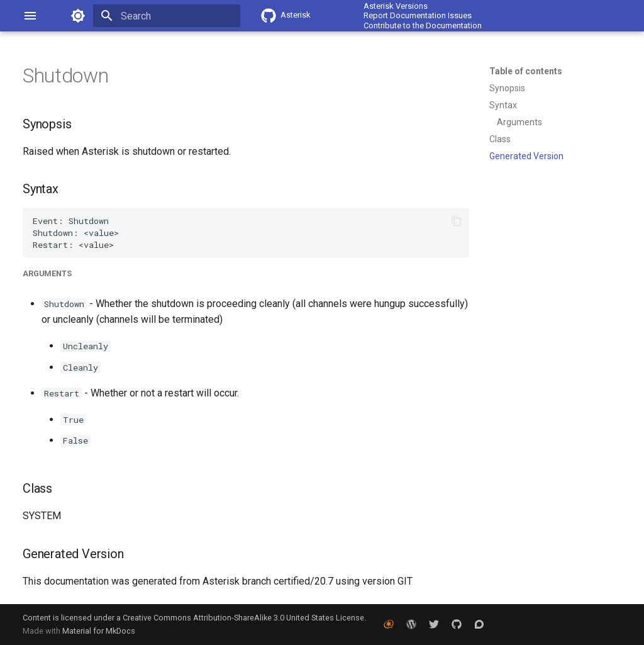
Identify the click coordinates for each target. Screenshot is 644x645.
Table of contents (526, 71)
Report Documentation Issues (418, 15)
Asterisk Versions (396, 6)
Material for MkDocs (99, 631)
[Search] (167, 16)
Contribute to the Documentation (423, 25)
